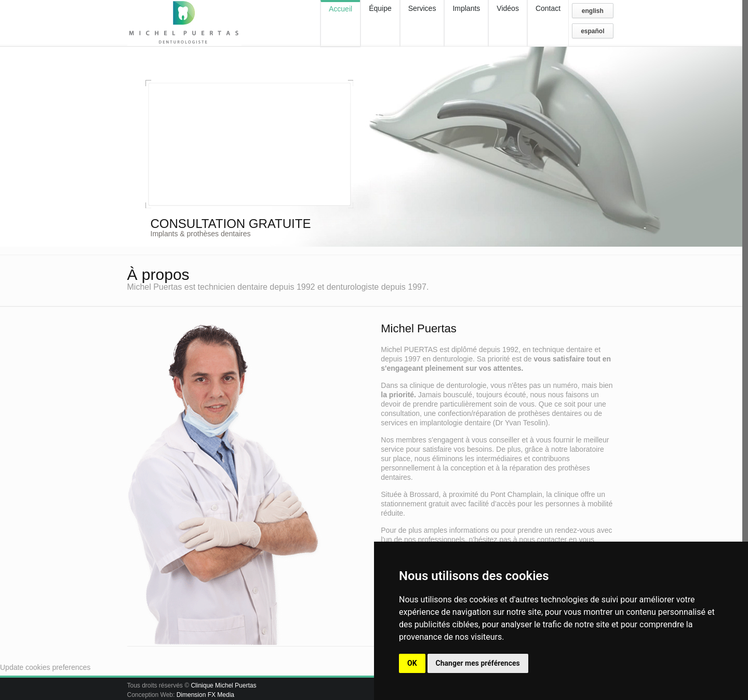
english (593, 11)
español (592, 31)
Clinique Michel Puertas (223, 685)
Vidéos (508, 8)
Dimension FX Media (205, 695)
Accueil (340, 9)
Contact (548, 8)
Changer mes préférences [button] (478, 663)
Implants (466, 8)
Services (422, 8)
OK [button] (412, 663)
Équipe (380, 8)
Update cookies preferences (45, 667)
